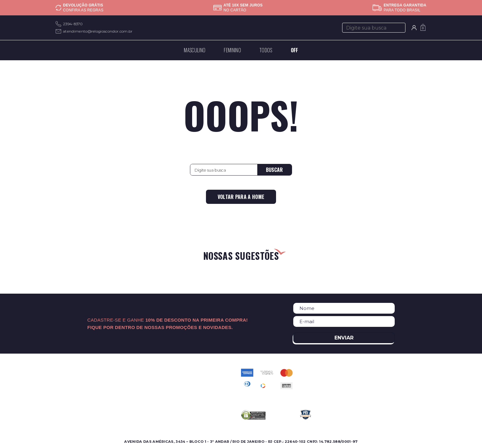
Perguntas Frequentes (197, 380)
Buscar (274, 170)
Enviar (344, 338)
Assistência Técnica (134, 394)
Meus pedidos (189, 394)
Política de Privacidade (198, 387)
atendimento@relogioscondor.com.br (98, 31)
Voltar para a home (241, 197)
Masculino (66, 372)
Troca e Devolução (194, 402)
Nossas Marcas (129, 387)
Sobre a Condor (131, 372)
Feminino (65, 380)
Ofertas (63, 387)
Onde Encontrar (131, 380)
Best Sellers (68, 402)
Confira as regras (83, 10)
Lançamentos (70, 394)
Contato (182, 372)
